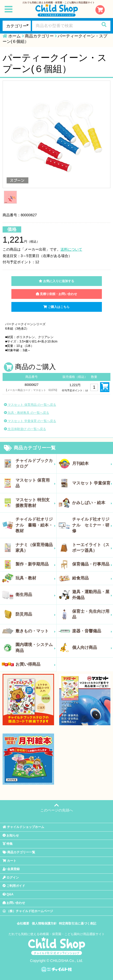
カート (9, 861)
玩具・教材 (36, 578)
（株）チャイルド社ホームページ (28, 911)
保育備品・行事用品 (92, 564)
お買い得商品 (36, 664)
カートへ (105, 387)
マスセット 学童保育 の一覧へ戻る (30, 421)
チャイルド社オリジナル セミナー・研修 (92, 525)
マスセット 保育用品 (36, 483)
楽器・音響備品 (92, 631)
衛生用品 (36, 595)
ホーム (14, 36)
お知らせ (11, 835)
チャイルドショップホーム (23, 827)
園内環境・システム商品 (36, 647)
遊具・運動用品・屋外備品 (92, 595)
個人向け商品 (92, 648)
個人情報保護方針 (44, 923)
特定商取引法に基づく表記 (78, 923)
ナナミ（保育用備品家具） (36, 548)
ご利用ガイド (14, 886)
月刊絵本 (92, 464)
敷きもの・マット (36, 631)
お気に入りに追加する (56, 281)
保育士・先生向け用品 (92, 614)
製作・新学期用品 (36, 564)
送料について (71, 249)
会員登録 (11, 869)
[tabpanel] (56, 134)
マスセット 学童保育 (92, 483)
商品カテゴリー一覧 (30, 448)
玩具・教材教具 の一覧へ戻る (27, 413)
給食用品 (92, 578)
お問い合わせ (14, 903)
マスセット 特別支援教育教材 (36, 503)
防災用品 (36, 614)
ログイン (11, 878)
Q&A (8, 894)
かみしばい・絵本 (92, 503)
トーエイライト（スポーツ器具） (92, 548)
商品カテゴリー (39, 36)
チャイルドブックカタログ (36, 463)
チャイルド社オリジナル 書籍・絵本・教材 (36, 525)
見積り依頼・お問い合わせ (56, 294)
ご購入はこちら (56, 307)
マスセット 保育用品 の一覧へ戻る (30, 405)
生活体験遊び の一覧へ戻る (25, 429)
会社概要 (23, 923)
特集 (8, 844)
